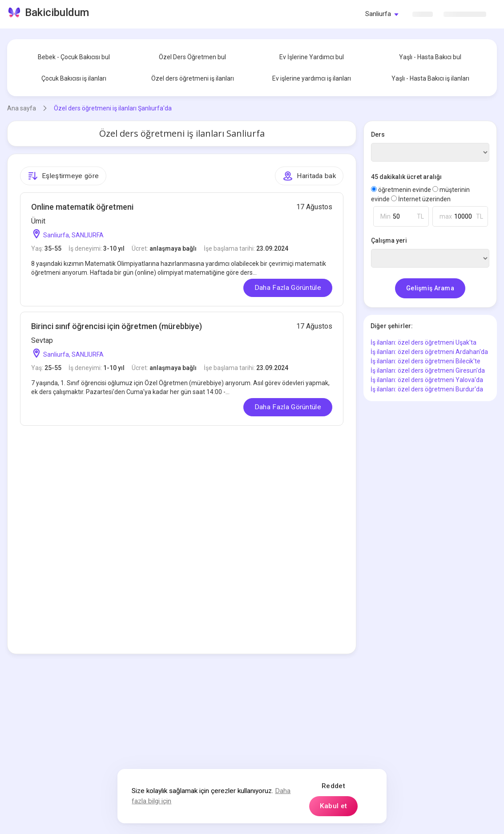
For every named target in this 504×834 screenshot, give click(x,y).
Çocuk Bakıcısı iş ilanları (74, 78)
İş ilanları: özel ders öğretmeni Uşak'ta (423, 342)
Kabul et (333, 806)
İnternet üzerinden (421, 199)
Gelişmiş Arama (430, 288)
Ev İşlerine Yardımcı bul (312, 57)
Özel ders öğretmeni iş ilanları (193, 78)
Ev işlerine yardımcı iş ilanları (312, 78)
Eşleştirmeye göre (63, 176)
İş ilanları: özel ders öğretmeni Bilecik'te (425, 361)
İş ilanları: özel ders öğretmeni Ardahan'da (429, 352)
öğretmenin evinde (402, 190)
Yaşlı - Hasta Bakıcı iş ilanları (430, 78)
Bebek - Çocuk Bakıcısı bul (74, 57)
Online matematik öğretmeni (82, 207)
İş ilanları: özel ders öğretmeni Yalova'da (427, 380)
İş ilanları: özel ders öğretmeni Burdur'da (427, 389)
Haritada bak (309, 176)
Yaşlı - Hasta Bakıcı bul (430, 57)
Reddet (333, 786)
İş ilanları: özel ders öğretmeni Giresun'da (428, 370)
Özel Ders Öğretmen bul (192, 57)
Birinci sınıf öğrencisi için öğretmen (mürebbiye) (117, 326)
